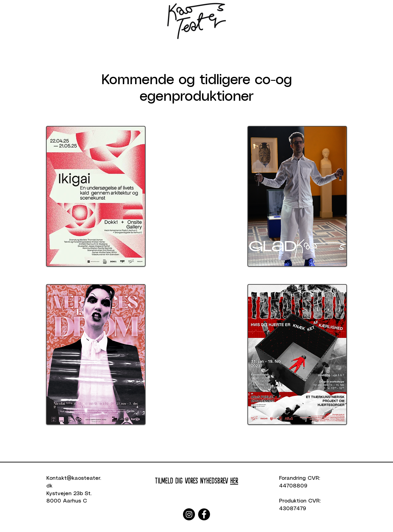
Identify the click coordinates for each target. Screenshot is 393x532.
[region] (96, 198)
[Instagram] (189, 514)
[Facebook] (204, 514)
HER (234, 480)
